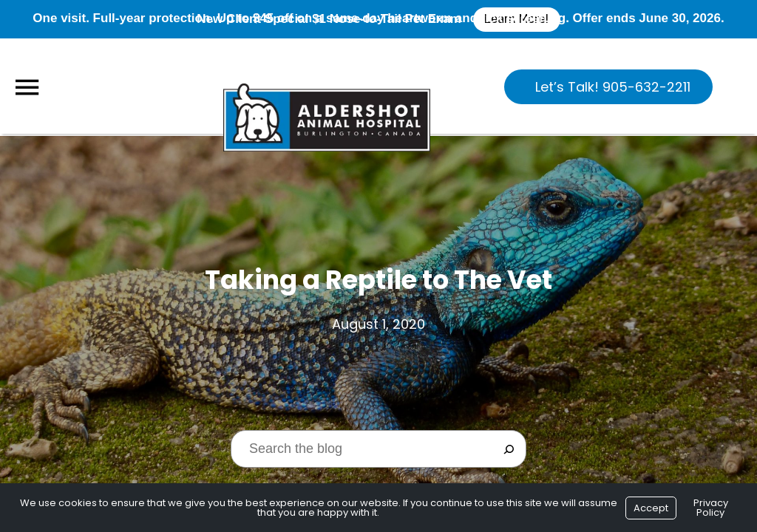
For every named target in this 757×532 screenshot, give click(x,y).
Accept (651, 508)
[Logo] (327, 86)
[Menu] (27, 88)
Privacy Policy (711, 508)
